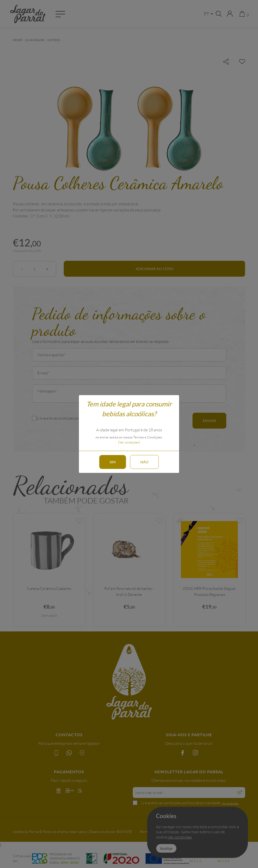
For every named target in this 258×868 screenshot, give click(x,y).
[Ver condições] (129, 442)
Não (144, 462)
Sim (113, 462)
